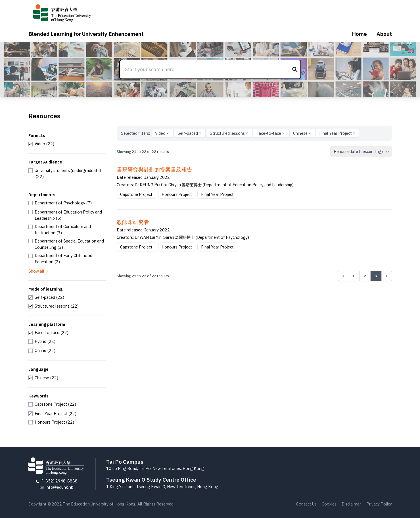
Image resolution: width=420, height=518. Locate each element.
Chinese (302, 133)
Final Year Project (337, 133)
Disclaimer (351, 504)
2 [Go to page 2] (365, 276)
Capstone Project (136, 194)
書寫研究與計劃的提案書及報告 (154, 169)
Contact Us (306, 504)
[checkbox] (41, 144)
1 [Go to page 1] (354, 276)
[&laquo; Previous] (343, 276)
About (384, 34)
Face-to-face (271, 133)
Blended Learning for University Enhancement (86, 34)
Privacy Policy (379, 504)
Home (359, 34)
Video (162, 133)
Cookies (329, 504)
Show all (39, 271)
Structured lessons (229, 133)
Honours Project (177, 194)
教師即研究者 (133, 222)
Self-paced (190, 133)
